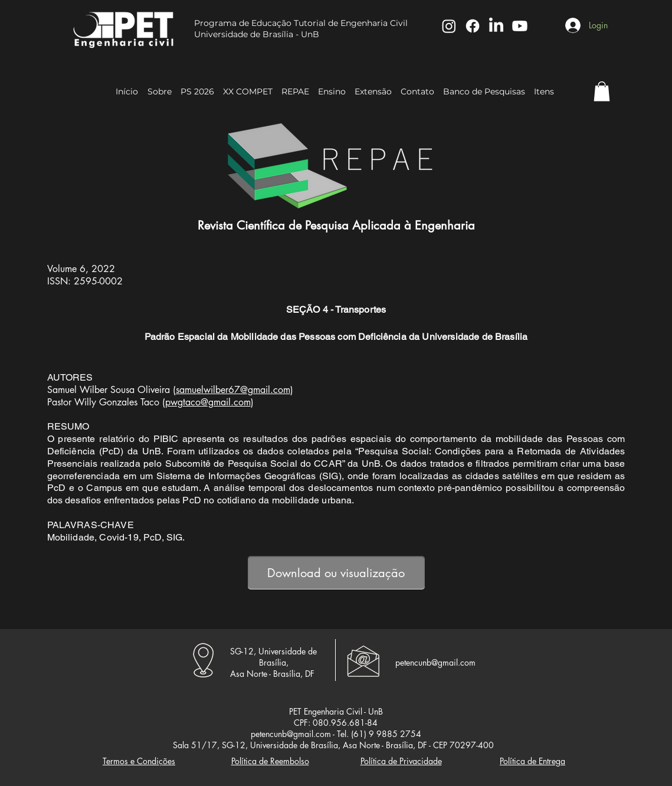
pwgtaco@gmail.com (208, 402)
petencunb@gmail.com (435, 662)
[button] (602, 91)
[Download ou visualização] (336, 573)
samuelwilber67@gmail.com (233, 390)
